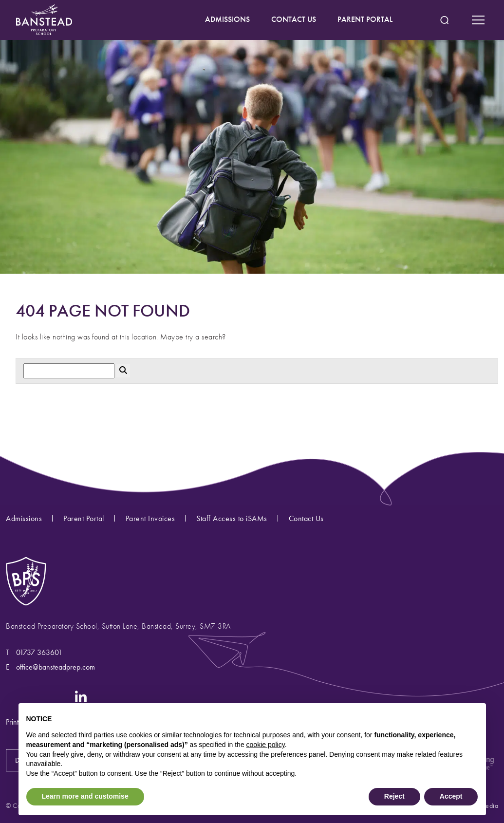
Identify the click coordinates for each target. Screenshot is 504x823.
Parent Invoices (150, 518)
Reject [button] (394, 796)
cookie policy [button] (266, 745)
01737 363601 (39, 652)
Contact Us (306, 518)
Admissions (24, 518)
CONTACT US (294, 19)
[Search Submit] (444, 20)
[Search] (69, 371)
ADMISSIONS (227, 19)
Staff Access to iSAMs (232, 518)
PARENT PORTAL (365, 19)
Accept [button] (451, 796)
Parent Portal (84, 518)
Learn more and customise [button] (85, 796)
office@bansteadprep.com (56, 667)
